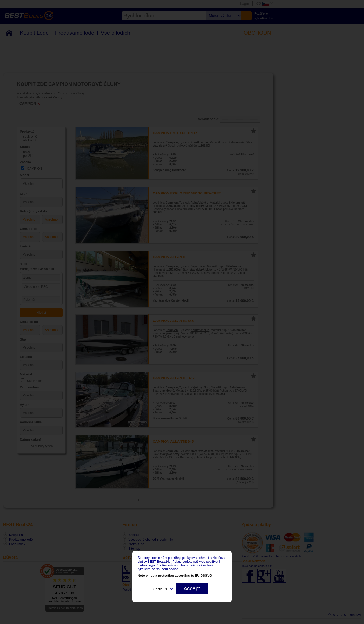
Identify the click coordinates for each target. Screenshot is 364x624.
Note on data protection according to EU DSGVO (175, 576)
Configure (160, 589)
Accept (192, 588)
